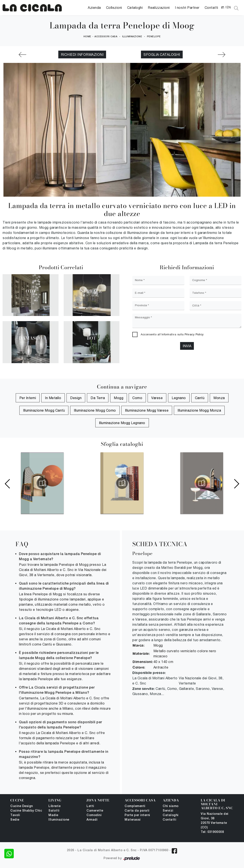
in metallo (53, 398)
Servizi (168, 811)
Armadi (92, 820)
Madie (53, 815)
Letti (90, 806)
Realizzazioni (159, 8)
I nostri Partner (187, 8)
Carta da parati (137, 811)
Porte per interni (137, 815)
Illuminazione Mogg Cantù (44, 410)
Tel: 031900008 (212, 832)
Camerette (95, 811)
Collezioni (114, 8)
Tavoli (15, 815)
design (76, 398)
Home (87, 37)
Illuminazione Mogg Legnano (122, 423)
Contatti (211, 8)
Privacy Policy (194, 334)
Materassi (133, 820)
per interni (28, 398)
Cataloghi (135, 8)
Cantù (200, 398)
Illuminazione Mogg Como (95, 410)
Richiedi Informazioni (82, 54)
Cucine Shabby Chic (26, 811)
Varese (157, 398)
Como (137, 398)
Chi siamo (171, 806)
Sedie (15, 820)
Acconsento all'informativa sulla (172, 334)
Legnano (179, 398)
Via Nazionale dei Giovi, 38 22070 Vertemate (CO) (215, 821)
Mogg (119, 398)
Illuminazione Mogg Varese (147, 410)
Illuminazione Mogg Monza (199, 410)
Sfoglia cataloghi (162, 54)
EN (229, 7)
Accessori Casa (106, 37)
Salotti (54, 811)
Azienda (94, 8)
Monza (219, 398)
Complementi (135, 806)
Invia (187, 346)
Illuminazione (132, 37)
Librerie (54, 806)
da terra (98, 398)
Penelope (154, 37)
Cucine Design (22, 806)
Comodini (94, 815)
